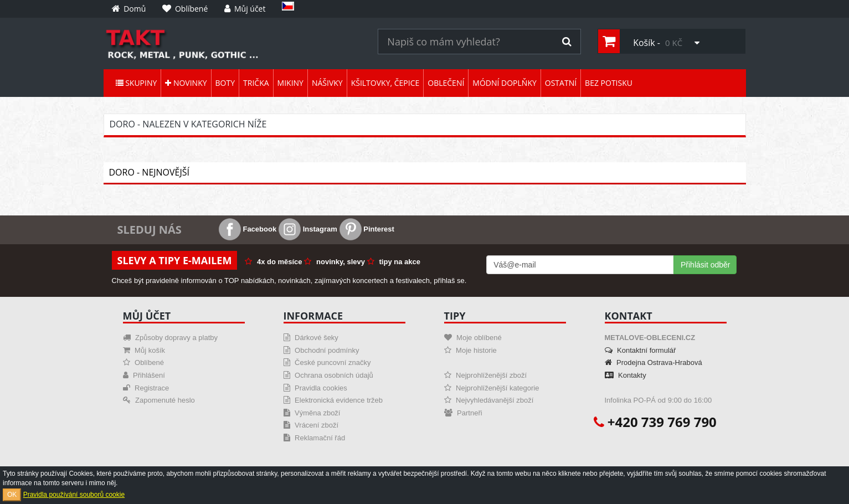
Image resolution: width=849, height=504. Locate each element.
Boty (225, 83)
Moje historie (470, 350)
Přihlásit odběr (706, 265)
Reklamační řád (315, 438)
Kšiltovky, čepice (385, 83)
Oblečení (446, 83)
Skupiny (137, 83)
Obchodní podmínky (321, 350)
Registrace (146, 388)
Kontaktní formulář (640, 350)
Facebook (248, 229)
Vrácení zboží (311, 425)
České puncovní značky (327, 362)
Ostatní (561, 83)
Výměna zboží (312, 413)
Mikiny (290, 83)
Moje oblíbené (473, 338)
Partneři (463, 413)
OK (12, 495)
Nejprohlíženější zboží (486, 375)
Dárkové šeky (311, 338)
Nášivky (327, 83)
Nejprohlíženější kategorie (492, 388)
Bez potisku (609, 83)
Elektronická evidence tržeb (333, 400)
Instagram (308, 229)
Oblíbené (143, 362)
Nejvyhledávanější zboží (489, 400)
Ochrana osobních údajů (328, 375)
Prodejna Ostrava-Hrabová (654, 362)
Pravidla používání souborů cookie (74, 495)
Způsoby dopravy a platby (170, 338)
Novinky (186, 83)
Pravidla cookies (315, 388)
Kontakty (626, 375)
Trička (256, 83)
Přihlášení (144, 375)
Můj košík (144, 350)
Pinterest (367, 229)
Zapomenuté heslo (159, 400)
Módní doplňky (504, 83)
